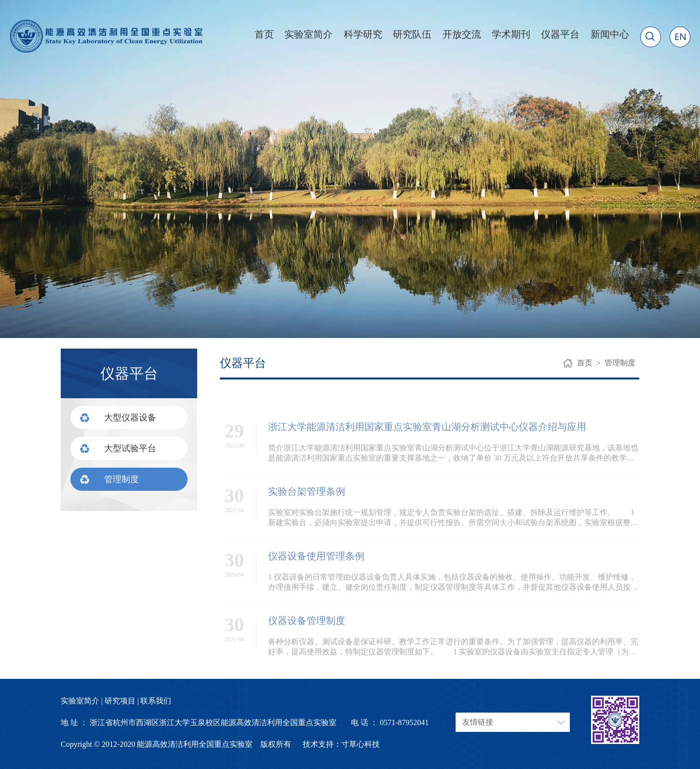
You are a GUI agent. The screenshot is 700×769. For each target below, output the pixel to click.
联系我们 (156, 701)
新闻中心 (610, 34)
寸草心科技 (361, 744)
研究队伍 (412, 34)
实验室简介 (309, 34)
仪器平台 (560, 34)
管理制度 (121, 479)
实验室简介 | (82, 701)
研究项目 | (122, 701)
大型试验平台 (130, 448)
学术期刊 (511, 34)
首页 (264, 34)
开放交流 (462, 34)
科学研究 (363, 34)
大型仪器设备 (130, 418)
